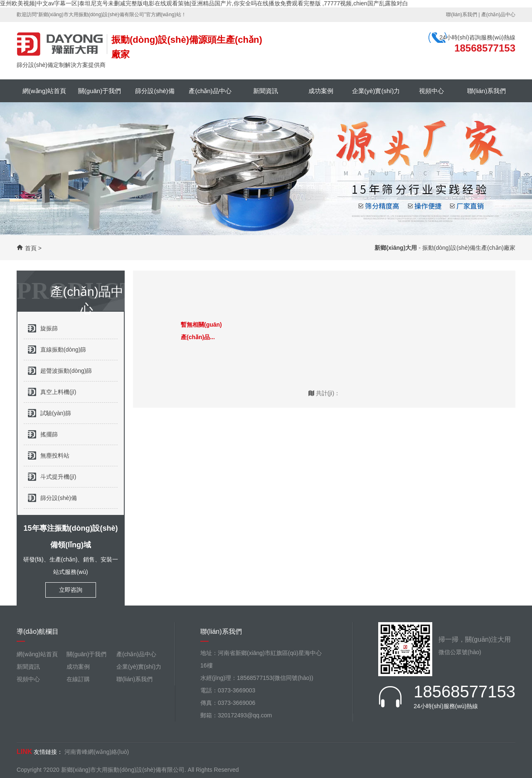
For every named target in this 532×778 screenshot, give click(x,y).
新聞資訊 (266, 91)
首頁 (31, 248)
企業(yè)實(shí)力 (376, 91)
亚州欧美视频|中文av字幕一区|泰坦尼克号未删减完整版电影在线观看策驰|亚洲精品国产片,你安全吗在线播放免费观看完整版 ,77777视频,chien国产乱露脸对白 (204, 3)
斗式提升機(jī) (58, 477)
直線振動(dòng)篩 (63, 350)
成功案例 (321, 91)
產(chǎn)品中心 (498, 15)
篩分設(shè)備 (155, 91)
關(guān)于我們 (100, 91)
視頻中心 (431, 91)
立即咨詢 (71, 590)
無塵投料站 (55, 455)
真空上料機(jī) (58, 392)
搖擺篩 (49, 434)
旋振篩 (49, 328)
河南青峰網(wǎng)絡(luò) (97, 752)
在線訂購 (78, 679)
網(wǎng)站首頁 (44, 91)
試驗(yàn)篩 (56, 413)
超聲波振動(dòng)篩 (66, 371)
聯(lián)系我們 (462, 15)
